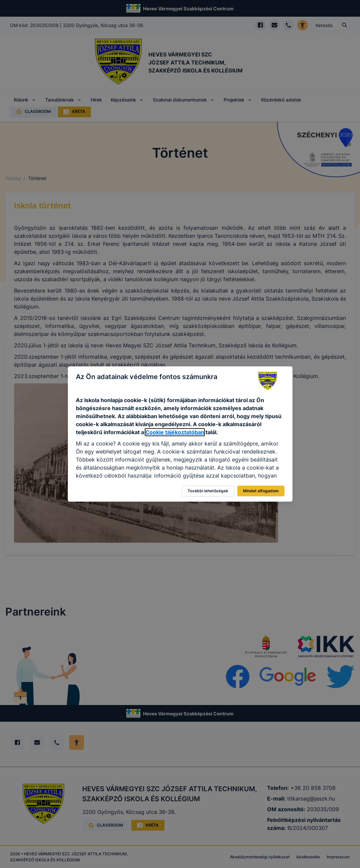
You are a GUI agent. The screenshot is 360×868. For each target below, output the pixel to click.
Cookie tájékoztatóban (175, 432)
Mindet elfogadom (261, 491)
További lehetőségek (208, 491)
